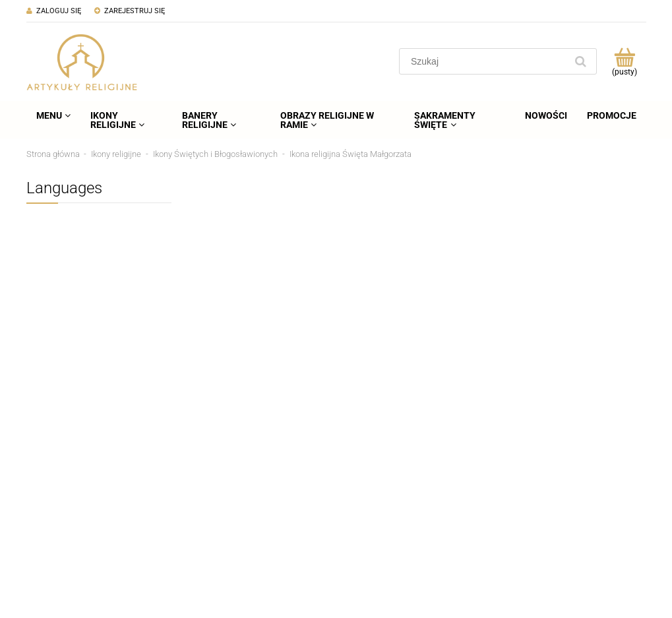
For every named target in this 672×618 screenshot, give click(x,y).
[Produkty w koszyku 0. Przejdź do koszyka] (625, 61)
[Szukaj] (581, 61)
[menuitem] (53, 115)
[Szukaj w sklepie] (485, 61)
